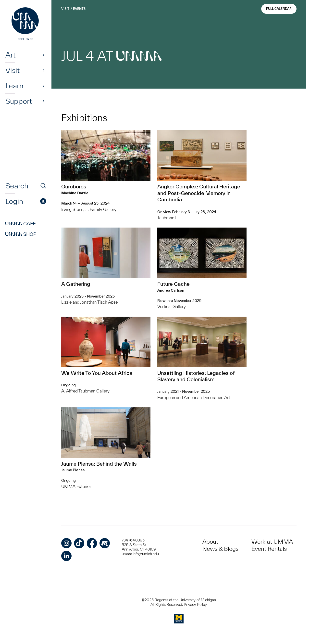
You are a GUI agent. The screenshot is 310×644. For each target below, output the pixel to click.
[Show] (44, 55)
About (210, 542)
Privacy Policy (195, 604)
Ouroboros (74, 186)
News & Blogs (220, 549)
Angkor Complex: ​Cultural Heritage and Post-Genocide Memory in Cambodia (199, 193)
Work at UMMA (272, 542)
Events (79, 9)
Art (10, 55)
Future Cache (174, 284)
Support (19, 101)
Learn (14, 86)
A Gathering (76, 284)
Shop (21, 234)
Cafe (21, 224)
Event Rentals (269, 549)
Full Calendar (279, 9)
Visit (12, 70)
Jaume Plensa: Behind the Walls (99, 464)
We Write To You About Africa (97, 373)
